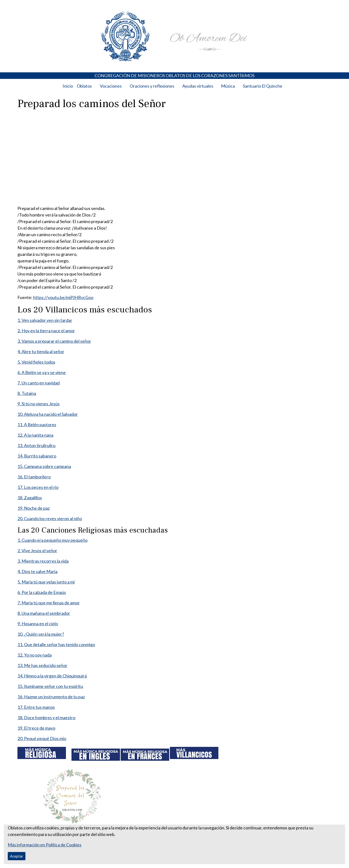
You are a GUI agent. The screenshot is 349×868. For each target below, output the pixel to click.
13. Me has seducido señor (42, 665)
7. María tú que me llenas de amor (49, 603)
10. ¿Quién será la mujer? (41, 634)
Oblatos (84, 86)
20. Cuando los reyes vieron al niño (50, 518)
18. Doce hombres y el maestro (46, 718)
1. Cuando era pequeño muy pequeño (52, 540)
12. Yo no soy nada (35, 655)
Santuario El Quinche (263, 86)
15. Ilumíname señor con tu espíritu (50, 686)
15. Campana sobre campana (44, 466)
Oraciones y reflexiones (152, 86)
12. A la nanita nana (35, 435)
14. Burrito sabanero (37, 456)
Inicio (68, 86)
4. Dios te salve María (37, 571)
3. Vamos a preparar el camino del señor (54, 341)
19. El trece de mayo (36, 728)
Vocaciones (111, 86)
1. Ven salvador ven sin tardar (45, 320)
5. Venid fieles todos (36, 362)
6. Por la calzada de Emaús (42, 592)
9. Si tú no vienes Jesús (39, 404)
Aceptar (17, 856)
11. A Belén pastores (37, 425)
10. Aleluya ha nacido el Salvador (48, 414)
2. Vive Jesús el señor (37, 551)
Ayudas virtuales (198, 86)
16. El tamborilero (34, 477)
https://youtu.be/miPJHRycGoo (63, 297)
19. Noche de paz (34, 508)
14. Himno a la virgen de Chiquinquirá (52, 676)
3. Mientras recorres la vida (43, 561)
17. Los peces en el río (38, 487)
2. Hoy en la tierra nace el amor (46, 331)
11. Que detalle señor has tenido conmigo (56, 644)
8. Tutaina (27, 393)
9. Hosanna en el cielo (38, 624)
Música (228, 86)
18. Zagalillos (30, 498)
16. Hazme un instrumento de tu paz (51, 697)
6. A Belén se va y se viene (42, 372)
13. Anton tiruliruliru (36, 445)
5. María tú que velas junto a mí (46, 582)
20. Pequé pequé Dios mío (42, 738)
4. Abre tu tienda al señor (41, 351)
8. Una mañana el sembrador (44, 613)
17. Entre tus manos (36, 707)
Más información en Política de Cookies (45, 845)
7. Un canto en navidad (39, 383)
